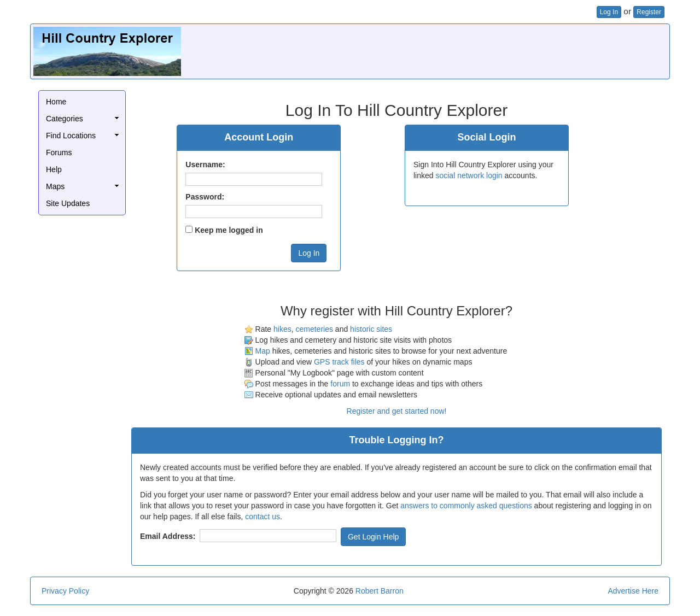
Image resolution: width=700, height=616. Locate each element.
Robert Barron (380, 591)
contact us (262, 517)
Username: (205, 165)
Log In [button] (609, 12)
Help (54, 169)
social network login (469, 175)
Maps (55, 186)
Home (56, 102)
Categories (65, 119)
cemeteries (314, 329)
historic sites (371, 329)
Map (263, 351)
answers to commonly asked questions (466, 506)
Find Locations (71, 136)
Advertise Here (633, 591)
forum (340, 384)
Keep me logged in (229, 230)
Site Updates (68, 203)
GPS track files (339, 362)
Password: (205, 197)
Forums (59, 152)
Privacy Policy (65, 591)
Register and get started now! (397, 411)
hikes (282, 329)
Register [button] (649, 12)
